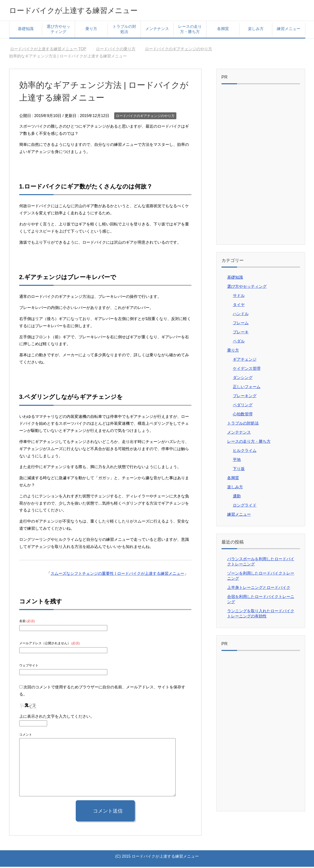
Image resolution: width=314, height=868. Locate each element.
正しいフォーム (247, 388)
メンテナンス (157, 30)
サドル (239, 297)
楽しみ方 (256, 30)
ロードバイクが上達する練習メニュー (86, 11)
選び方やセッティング (58, 30)
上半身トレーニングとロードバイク (259, 589)
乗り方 (91, 30)
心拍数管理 (243, 415)
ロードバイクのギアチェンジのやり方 (145, 117)
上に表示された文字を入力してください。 (57, 718)
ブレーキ (241, 333)
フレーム (241, 324)
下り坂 (239, 470)
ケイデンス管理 (247, 370)
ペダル (239, 342)
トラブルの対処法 (124, 30)
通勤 (237, 497)
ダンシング (243, 379)
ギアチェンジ (245, 361)
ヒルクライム (245, 452)
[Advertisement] (261, 167)
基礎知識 (26, 30)
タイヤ (239, 306)
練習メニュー (289, 30)
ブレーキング (245, 397)
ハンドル (241, 315)
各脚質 (223, 30)
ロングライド (245, 506)
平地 (237, 461)
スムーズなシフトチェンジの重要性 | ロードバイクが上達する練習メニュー (117, 575)
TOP (48, 50)
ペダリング (243, 406)
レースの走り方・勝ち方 (190, 30)
